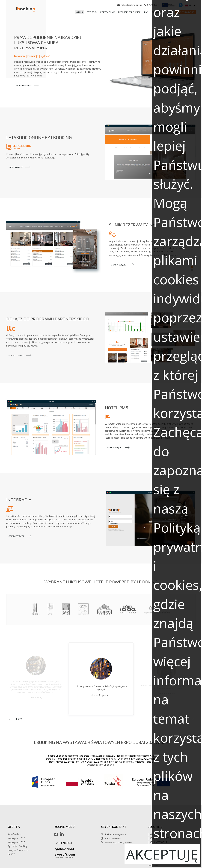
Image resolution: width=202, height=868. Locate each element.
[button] (21, 9)
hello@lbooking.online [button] (131, 5)
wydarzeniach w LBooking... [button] (101, 765)
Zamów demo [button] (15, 834)
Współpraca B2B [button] (16, 838)
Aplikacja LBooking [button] (18, 846)
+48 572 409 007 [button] (112, 838)
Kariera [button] (12, 854)
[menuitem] (80, 12)
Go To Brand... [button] (126, 762)
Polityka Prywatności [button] (18, 850)
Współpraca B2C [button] (16, 842)
